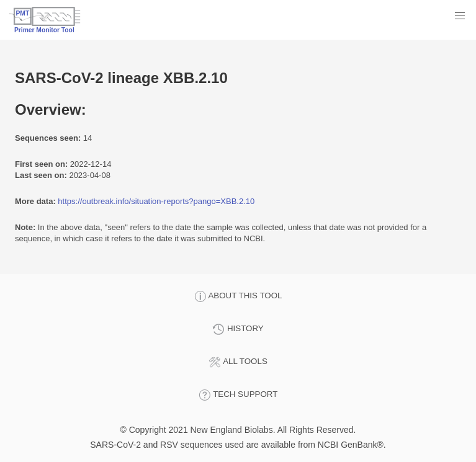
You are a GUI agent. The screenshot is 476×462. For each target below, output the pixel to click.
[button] (460, 16)
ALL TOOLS (238, 362)
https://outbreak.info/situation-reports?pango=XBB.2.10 (156, 201)
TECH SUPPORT (238, 395)
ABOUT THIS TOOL (238, 296)
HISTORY (238, 329)
